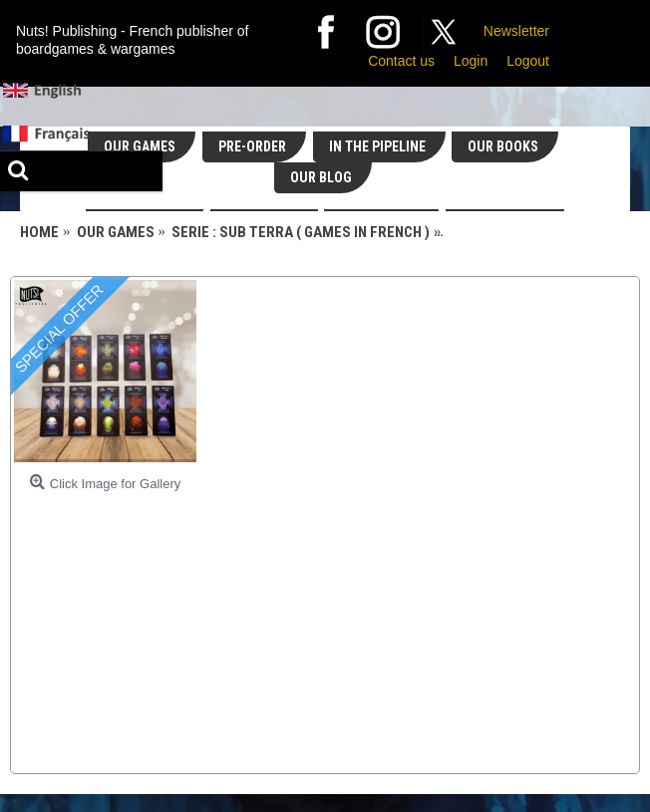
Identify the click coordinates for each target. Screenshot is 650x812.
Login (471, 61)
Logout (528, 61)
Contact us (401, 61)
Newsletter (516, 31)
